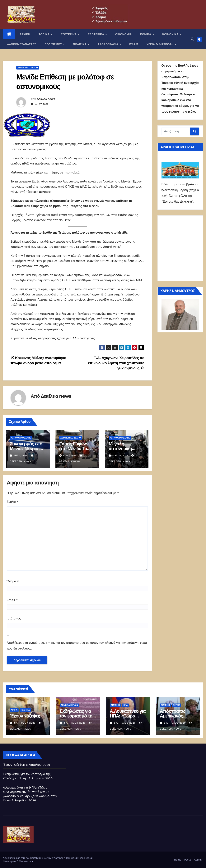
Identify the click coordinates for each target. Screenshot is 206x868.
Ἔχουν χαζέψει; (25, 716)
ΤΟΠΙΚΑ (44, 34)
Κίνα (125, 705)
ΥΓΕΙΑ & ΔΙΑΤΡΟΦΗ (161, 44)
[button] (192, 39)
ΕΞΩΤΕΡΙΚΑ (96, 34)
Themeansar (26, 861)
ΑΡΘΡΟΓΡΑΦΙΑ (108, 44)
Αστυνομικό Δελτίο (28, 68)
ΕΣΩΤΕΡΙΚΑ (69, 34)
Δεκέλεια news (46, 99)
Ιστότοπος (14, 618)
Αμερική (115, 705)
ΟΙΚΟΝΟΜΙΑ (124, 34)
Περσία (177, 705)
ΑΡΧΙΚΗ (25, 34)
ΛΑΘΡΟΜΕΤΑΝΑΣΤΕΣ (22, 44)
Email (12, 600)
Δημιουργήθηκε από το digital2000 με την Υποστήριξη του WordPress (44, 858)
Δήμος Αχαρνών (69, 705)
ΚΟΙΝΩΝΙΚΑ (171, 34)
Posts (188, 860)
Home (178, 860)
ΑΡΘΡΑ (14, 710)
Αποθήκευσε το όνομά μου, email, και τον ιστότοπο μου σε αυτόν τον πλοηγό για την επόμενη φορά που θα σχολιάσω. (77, 646)
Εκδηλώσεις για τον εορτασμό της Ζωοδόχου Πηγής (77, 716)
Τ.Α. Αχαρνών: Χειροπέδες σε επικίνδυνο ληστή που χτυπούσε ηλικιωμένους (116, 363)
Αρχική (198, 860)
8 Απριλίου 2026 (25, 723)
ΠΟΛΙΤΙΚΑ (80, 44)
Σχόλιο (13, 502)
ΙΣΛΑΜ (134, 44)
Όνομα (13, 581)
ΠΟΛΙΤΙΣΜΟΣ (54, 44)
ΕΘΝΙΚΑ (146, 34)
